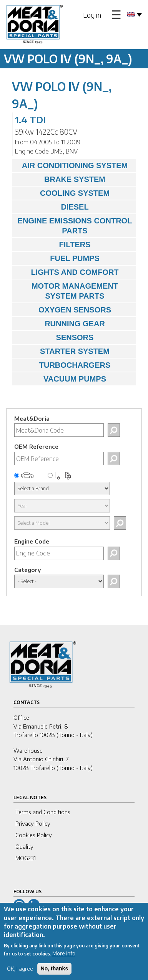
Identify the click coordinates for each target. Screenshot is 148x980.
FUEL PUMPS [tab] (58, 258)
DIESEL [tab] (52, 207)
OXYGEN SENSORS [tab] (63, 310)
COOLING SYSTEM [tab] (63, 193)
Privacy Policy (33, 823)
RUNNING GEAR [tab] (60, 324)
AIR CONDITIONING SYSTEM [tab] (72, 165)
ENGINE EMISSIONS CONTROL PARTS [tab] (74, 226)
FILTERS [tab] (53, 245)
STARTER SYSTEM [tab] (63, 351)
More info (64, 961)
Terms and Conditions (43, 812)
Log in (92, 15)
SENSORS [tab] (55, 337)
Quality (24, 846)
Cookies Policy (34, 835)
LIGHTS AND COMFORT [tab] (67, 272)
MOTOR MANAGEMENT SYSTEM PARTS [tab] (67, 291)
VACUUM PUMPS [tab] (61, 379)
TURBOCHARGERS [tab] (63, 365)
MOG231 (26, 858)
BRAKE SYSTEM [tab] (61, 179)
